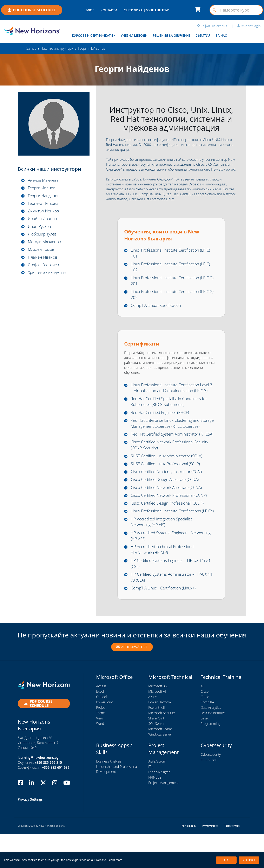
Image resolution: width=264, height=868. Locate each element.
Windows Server (160, 768)
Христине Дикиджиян (48, 274)
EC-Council (209, 794)
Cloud (205, 731)
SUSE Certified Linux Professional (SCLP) (168, 487)
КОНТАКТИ (109, 10)
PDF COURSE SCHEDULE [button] (32, 10)
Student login (249, 26)
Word (100, 757)
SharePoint (156, 752)
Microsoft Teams (160, 763)
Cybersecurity (211, 788)
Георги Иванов (42, 188)
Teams (101, 747)
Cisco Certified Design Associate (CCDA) (167, 503)
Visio (100, 752)
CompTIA (207, 736)
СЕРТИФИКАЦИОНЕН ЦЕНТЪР (146, 10)
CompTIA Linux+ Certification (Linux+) (166, 622)
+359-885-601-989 (56, 801)
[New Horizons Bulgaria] (33, 31)
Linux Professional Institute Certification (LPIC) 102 (168, 268)
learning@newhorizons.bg (38, 791)
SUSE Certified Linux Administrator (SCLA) (169, 479)
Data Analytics (211, 741)
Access (101, 720)
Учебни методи (134, 35)
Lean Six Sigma (159, 806)
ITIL (151, 800)
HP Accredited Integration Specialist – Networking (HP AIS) (166, 553)
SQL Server (156, 757)
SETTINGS (249, 860)
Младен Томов (42, 251)
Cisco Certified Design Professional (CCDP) (170, 528)
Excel (100, 725)
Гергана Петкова (44, 204)
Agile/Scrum (157, 795)
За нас (221, 35)
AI (202, 720)
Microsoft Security (161, 747)
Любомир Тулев (43, 235)
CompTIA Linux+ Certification (158, 307)
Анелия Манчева (44, 180)
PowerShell (157, 741)
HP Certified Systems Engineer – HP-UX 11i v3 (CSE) (173, 596)
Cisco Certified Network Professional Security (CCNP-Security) (173, 468)
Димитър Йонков (44, 211)
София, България (212, 26)
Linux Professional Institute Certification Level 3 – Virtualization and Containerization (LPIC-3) (172, 393)
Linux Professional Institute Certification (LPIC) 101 (168, 253)
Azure (153, 731)
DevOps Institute (213, 747)
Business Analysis (109, 795)
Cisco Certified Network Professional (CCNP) (171, 520)
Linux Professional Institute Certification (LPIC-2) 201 (168, 282)
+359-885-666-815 (48, 796)
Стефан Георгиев (44, 266)
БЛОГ (90, 10)
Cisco (205, 725)
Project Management (163, 816)
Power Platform (160, 736)
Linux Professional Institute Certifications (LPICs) (169, 539)
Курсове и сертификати (93, 35)
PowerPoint (104, 736)
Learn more (115, 860)
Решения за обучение (172, 35)
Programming (210, 757)
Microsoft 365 (158, 720)
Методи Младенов (46, 243)
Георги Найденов (45, 196)
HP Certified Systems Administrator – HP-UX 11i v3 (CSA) (171, 611)
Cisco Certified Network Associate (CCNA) (169, 511)
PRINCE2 (155, 811)
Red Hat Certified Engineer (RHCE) (162, 422)
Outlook (102, 731)
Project (101, 741)
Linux (205, 752)
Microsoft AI (157, 725)
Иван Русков (40, 227)
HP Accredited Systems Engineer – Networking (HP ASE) (163, 568)
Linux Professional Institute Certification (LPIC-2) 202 (168, 296)
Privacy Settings (30, 833)
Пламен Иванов (43, 258)
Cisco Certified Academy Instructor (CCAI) (169, 495)
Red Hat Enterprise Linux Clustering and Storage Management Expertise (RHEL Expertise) (168, 436)
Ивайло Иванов (43, 219)
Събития (203, 35)
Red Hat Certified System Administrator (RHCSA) (167, 454)
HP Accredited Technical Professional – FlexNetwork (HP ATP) (167, 582)
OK (226, 860)
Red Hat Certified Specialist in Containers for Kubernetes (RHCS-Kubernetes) (172, 411)
